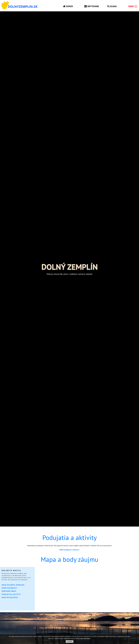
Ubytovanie (92, 6)
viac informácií (85, 638)
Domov (68, 6)
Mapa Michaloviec (10, 597)
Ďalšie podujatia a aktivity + (70, 550)
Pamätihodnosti (9, 588)
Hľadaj (112, 6)
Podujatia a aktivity (11, 594)
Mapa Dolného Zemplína (13, 585)
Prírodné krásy (9, 591)
